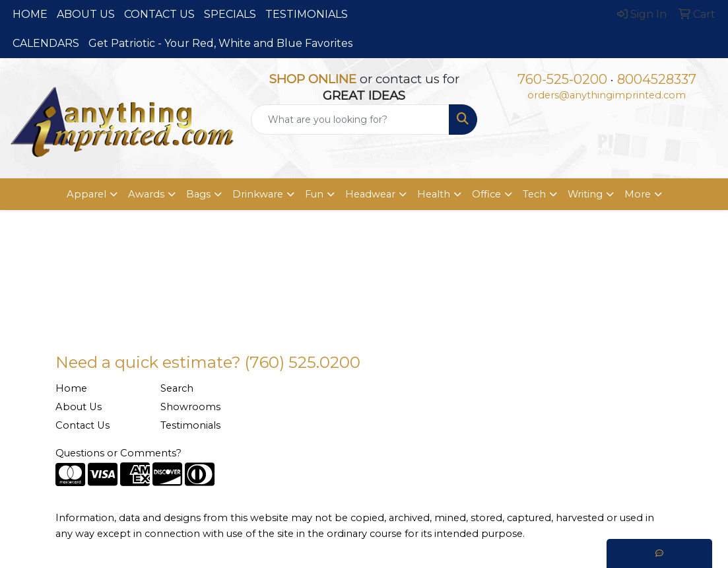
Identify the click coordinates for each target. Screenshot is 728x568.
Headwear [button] (370, 194)
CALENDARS (46, 43)
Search (177, 388)
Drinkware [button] (258, 194)
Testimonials (190, 425)
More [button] (638, 194)
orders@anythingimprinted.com (607, 95)
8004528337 (657, 79)
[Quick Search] (350, 120)
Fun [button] (314, 194)
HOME (30, 14)
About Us (79, 407)
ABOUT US (86, 14)
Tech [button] (534, 194)
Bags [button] (198, 194)
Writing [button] (585, 194)
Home (71, 388)
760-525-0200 (562, 79)
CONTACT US (159, 14)
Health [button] (434, 194)
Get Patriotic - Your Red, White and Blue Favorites (220, 43)
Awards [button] (146, 194)
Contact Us (83, 425)
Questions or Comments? (118, 453)
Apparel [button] (86, 194)
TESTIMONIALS (307, 14)
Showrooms (190, 407)
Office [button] (486, 194)
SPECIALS (230, 14)
